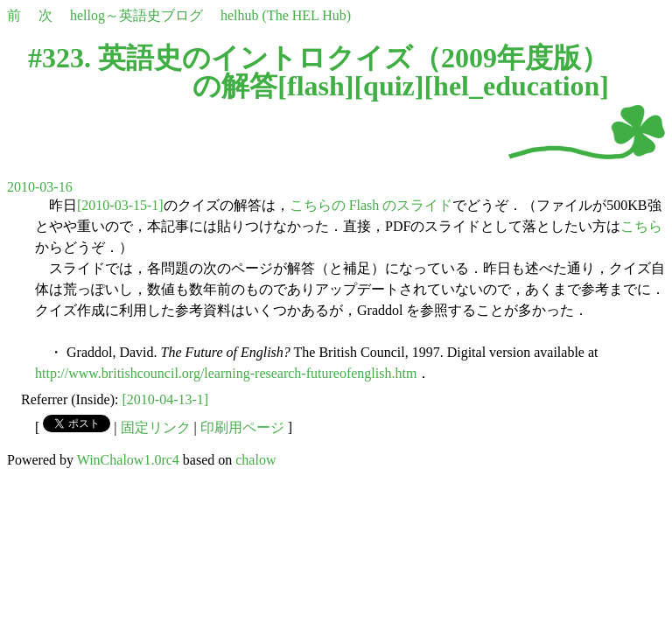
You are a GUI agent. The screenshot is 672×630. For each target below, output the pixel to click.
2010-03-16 (40, 187)
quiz (389, 86)
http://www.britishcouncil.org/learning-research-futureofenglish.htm (226, 373)
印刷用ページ (242, 427)
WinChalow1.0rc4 (128, 460)
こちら (641, 226)
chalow (255, 460)
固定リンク (156, 427)
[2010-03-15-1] (120, 205)
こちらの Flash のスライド (371, 205)
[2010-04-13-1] (166, 399)
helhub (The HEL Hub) (286, 15)
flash (316, 86)
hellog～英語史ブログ (136, 15)
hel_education (516, 86)
